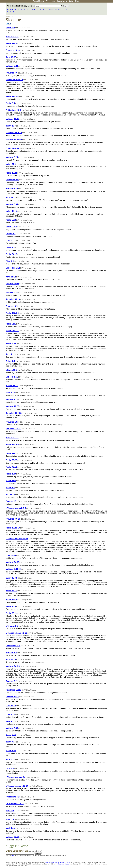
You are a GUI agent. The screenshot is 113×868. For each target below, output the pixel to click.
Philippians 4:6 (12, 148)
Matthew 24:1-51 (13, 666)
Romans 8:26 (12, 189)
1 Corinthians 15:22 (15, 804)
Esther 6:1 (10, 361)
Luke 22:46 (11, 555)
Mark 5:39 (10, 393)
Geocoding (50, 1)
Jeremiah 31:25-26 (14, 413)
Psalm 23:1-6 (12, 613)
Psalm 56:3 (11, 220)
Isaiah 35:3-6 (11, 578)
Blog (77, 1)
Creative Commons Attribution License (57, 862)
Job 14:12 (10, 354)
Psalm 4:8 (10, 28)
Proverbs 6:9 (12, 73)
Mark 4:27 (10, 721)
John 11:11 (11, 197)
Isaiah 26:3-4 (11, 164)
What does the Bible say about (34, 6)
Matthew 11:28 (12, 119)
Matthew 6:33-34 (13, 569)
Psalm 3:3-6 (11, 343)
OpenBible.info (38, 1)
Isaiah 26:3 (11, 126)
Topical (62, 1)
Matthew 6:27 (12, 292)
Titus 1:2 (10, 261)
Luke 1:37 (10, 241)
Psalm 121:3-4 (12, 96)
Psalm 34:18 (11, 254)
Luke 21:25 (11, 706)
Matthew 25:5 (12, 399)
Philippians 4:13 (13, 797)
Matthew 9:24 (12, 157)
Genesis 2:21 (12, 377)
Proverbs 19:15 (13, 422)
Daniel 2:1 (10, 247)
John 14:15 (11, 659)
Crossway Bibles (63, 864)
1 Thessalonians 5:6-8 (16, 508)
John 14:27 (11, 57)
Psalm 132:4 (11, 173)
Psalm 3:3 (10, 488)
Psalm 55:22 (11, 460)
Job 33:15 (10, 494)
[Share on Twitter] (7, 24)
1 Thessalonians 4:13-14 (17, 786)
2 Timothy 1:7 (12, 386)
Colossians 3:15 (13, 646)
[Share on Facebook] (9, 24)
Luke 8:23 (10, 714)
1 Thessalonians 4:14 (15, 777)
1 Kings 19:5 (11, 370)
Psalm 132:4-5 (12, 445)
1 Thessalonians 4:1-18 (16, 633)
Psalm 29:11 (11, 227)
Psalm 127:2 (11, 43)
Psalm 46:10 (11, 467)
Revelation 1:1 (12, 180)
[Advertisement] (91, 20)
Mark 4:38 (10, 828)
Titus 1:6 (10, 768)
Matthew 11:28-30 (14, 140)
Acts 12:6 (10, 819)
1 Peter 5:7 (11, 234)
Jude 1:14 (10, 759)
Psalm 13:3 (11, 481)
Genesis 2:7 (11, 681)
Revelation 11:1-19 (14, 80)
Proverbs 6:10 (12, 306)
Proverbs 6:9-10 (13, 519)
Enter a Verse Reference (24, 851)
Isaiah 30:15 (11, 591)
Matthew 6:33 (12, 728)
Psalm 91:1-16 (12, 331)
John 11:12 (11, 277)
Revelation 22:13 (13, 690)
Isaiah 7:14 (11, 742)
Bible (13, 856)
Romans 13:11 (12, 697)
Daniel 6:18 (11, 735)
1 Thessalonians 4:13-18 (17, 539)
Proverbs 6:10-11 (13, 429)
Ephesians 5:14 (13, 268)
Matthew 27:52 (12, 837)
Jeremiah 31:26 (13, 299)
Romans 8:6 (11, 653)
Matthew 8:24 (12, 66)
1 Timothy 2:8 (12, 626)
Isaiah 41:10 (11, 211)
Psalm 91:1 (11, 324)
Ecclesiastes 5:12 (14, 133)
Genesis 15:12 (12, 501)
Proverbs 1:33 (12, 438)
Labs (71, 1)
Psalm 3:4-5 (11, 751)
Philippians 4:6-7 (13, 110)
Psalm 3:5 (10, 103)
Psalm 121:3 (11, 600)
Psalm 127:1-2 (12, 313)
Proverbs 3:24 (12, 37)
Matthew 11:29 (12, 406)
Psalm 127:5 (11, 453)
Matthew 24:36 (12, 562)
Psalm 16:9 (11, 474)
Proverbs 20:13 (13, 50)
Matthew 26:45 (12, 284)
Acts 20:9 (10, 811)
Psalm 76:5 (11, 606)
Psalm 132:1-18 (13, 528)
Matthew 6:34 (12, 204)
